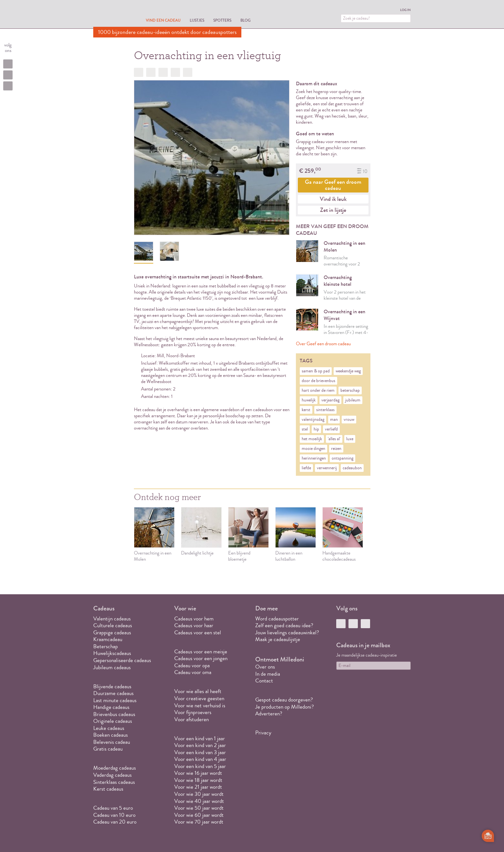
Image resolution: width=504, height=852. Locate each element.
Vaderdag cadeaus (112, 775)
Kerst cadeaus (108, 789)
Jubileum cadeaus (112, 667)
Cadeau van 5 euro (113, 808)
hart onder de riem (318, 390)
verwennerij (327, 468)
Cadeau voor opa (192, 665)
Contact (264, 681)
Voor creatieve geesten (199, 698)
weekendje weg (348, 371)
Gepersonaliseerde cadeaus (122, 660)
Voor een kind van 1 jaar (200, 738)
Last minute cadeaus (115, 700)
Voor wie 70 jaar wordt (199, 822)
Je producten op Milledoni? (285, 707)
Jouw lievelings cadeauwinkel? (287, 633)
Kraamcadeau (108, 639)
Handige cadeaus (111, 707)
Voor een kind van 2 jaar (200, 745)
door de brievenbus (318, 381)
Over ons (265, 667)
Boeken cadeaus (111, 735)
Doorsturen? (188, 72)
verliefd (331, 429)
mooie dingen (313, 449)
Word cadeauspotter (277, 619)
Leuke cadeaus (109, 728)
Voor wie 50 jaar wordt (199, 808)
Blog (246, 20)
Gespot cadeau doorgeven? (284, 700)
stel (305, 429)
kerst (306, 410)
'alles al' (334, 439)
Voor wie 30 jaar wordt (199, 794)
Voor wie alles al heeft (198, 691)
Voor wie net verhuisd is (200, 706)
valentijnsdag (313, 420)
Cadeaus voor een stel (198, 633)
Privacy (263, 733)
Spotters (222, 20)
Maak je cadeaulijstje (278, 639)
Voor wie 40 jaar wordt (199, 801)
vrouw (349, 420)
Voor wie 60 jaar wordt (199, 815)
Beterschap (106, 646)
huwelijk (309, 400)
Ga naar (333, 185)
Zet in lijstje (333, 210)
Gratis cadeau (108, 749)
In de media (268, 674)
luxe (350, 439)
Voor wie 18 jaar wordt (198, 780)
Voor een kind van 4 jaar (200, 759)
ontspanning (343, 458)
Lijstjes (197, 20)
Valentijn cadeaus (112, 619)
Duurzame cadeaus (113, 693)
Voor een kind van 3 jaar (200, 752)
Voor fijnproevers (193, 712)
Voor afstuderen (192, 719)
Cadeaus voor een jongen (202, 658)
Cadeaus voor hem (194, 619)
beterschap (350, 390)
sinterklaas (325, 410)
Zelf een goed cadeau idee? (284, 625)
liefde (306, 468)
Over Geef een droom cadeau (323, 344)
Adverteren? (269, 714)
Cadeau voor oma (193, 672)
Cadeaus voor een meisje (201, 652)
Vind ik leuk (333, 199)
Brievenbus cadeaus (114, 714)
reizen (336, 449)
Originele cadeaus (113, 721)
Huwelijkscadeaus (112, 653)
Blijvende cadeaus (112, 686)
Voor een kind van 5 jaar (200, 766)
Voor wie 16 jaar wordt (198, 773)
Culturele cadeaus (113, 625)
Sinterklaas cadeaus (114, 782)
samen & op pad (316, 371)
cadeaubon (352, 468)
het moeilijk (312, 439)
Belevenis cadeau (112, 742)
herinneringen (314, 458)
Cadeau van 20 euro (115, 822)
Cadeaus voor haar (194, 625)
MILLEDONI (111, 15)
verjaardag (330, 400)
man (334, 420)
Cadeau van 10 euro (114, 815)
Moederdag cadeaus (115, 768)
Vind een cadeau (163, 20)
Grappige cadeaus (112, 633)
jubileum (353, 400)
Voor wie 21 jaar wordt (198, 787)
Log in (405, 10)
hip (316, 429)
